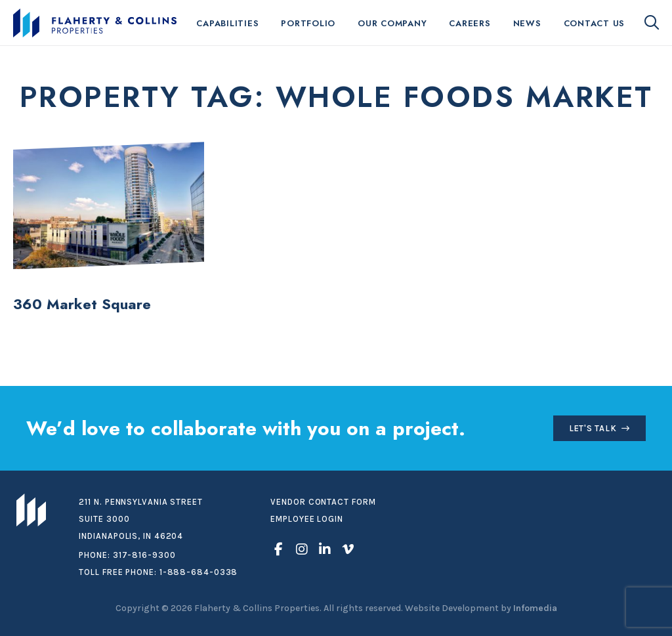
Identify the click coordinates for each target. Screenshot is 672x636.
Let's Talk (593, 428)
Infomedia (535, 608)
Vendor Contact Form (323, 502)
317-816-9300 (144, 555)
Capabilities (227, 23)
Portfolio (308, 23)
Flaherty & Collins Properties (95, 23)
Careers (470, 23)
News (527, 23)
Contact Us (595, 23)
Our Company (392, 23)
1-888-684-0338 (199, 572)
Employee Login (307, 519)
